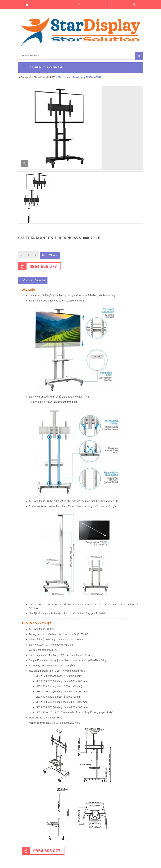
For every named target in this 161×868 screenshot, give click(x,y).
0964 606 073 (43, 266)
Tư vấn (49, 255)
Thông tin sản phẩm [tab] (33, 280)
